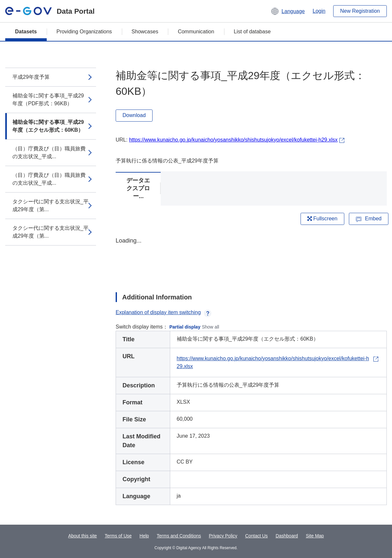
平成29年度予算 (31, 77)
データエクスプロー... (138, 188)
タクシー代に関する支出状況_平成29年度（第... (50, 205)
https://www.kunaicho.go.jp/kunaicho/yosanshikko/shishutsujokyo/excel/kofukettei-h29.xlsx (233, 140)
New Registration (360, 11)
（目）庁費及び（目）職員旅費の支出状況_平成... (49, 152)
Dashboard (287, 536)
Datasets (26, 32)
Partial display (185, 327)
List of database (252, 32)
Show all (211, 327)
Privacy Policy (223, 536)
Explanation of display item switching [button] (163, 312)
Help (144, 536)
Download (134, 115)
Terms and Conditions (179, 536)
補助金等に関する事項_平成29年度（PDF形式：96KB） (48, 100)
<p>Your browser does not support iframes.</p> (251, 259)
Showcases (145, 32)
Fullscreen (322, 219)
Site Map (315, 536)
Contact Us (256, 536)
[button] (288, 11)
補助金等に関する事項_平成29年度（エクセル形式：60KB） (48, 126)
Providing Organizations (84, 32)
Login (319, 11)
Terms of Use (118, 536)
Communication (196, 32)
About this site (83, 536)
